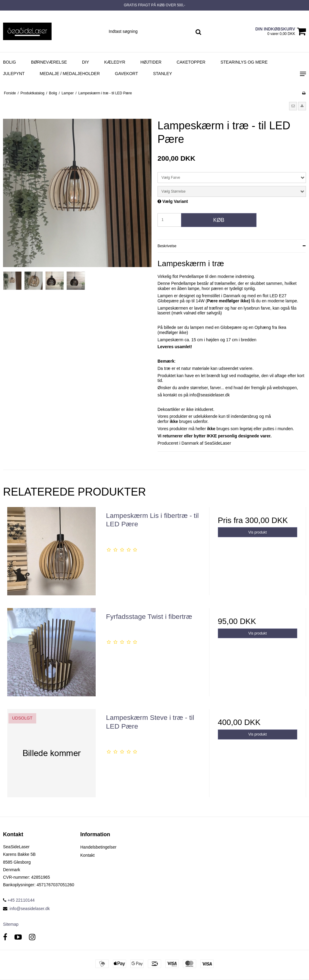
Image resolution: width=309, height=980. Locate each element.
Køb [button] (219, 220)
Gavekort (127, 74)
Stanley (162, 74)
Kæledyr (115, 62)
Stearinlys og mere (244, 62)
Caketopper (191, 62)
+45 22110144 (19, 900)
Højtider (151, 62)
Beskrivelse (167, 246)
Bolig (10, 62)
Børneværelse (49, 62)
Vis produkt (258, 532)
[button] (293, 106)
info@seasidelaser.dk (30, 909)
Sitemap (11, 924)
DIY (86, 62)
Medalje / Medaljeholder (70, 74)
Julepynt (14, 74)
